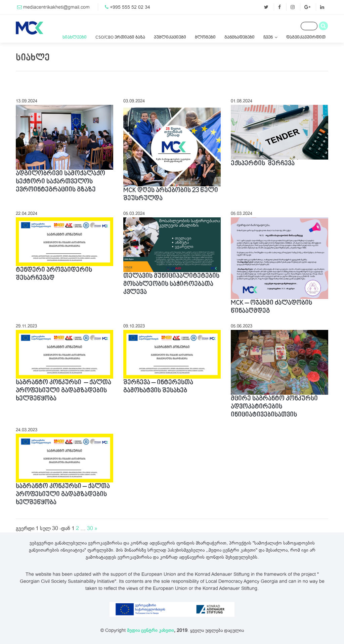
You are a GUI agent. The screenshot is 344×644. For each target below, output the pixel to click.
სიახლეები (75, 37)
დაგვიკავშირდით (306, 37)
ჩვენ (268, 37)
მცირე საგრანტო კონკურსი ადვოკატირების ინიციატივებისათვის (274, 407)
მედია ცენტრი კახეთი (150, 630)
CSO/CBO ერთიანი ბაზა (120, 37)
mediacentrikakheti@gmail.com (56, 7)
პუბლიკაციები (170, 37)
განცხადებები (240, 37)
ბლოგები (205, 37)
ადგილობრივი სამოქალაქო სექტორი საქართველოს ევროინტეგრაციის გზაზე (60, 182)
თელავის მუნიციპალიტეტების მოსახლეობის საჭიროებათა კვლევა (171, 284)
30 (90, 528)
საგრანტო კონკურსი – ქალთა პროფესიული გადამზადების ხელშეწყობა (63, 391)
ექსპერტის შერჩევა (263, 164)
